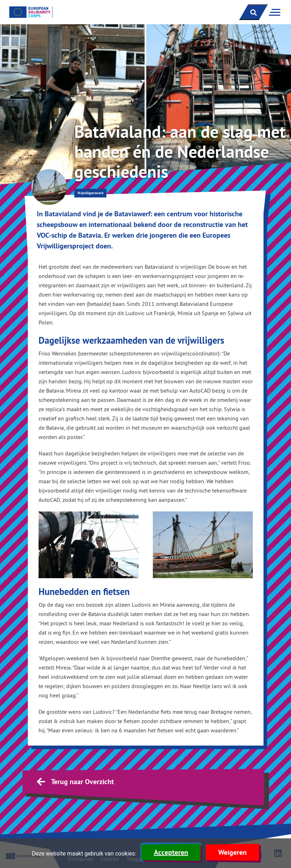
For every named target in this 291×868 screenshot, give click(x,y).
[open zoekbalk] (254, 12)
